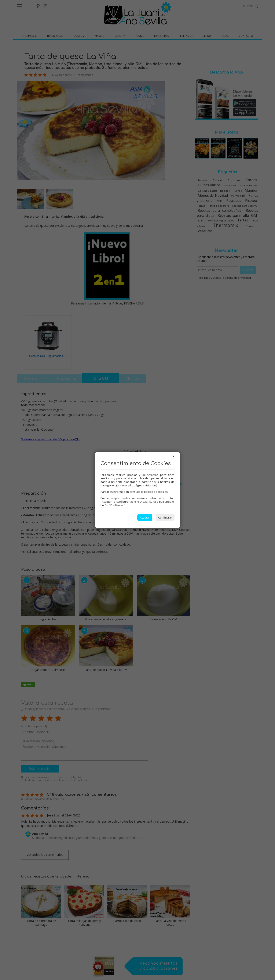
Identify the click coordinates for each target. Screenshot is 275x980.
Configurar (165, 517)
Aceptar (145, 517)
